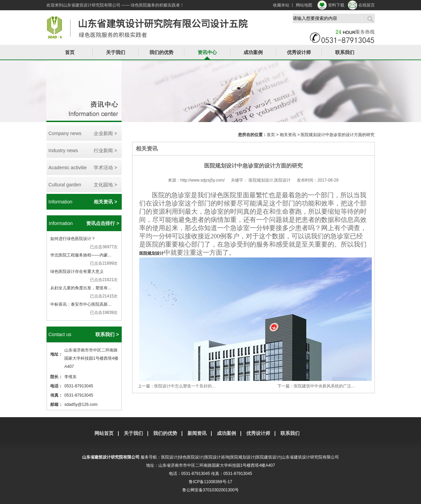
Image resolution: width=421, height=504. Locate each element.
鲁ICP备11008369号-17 (210, 482)
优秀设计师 (299, 52)
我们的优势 (161, 52)
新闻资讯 (197, 433)
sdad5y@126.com (81, 404)
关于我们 (116, 52)
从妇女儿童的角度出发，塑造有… (81, 288)
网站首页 (104, 433)
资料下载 (336, 5)
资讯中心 (207, 52)
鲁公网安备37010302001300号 (210, 490)
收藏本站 (281, 5)
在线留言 (367, 5)
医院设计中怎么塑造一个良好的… (185, 386)
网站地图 (304, 5)
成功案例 (253, 52)
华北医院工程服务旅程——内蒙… (81, 255)
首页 (70, 52)
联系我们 (345, 52)
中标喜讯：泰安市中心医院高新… (81, 304)
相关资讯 (288, 135)
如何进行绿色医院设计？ (73, 239)
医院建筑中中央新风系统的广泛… (325, 386)
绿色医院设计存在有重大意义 (77, 271)
